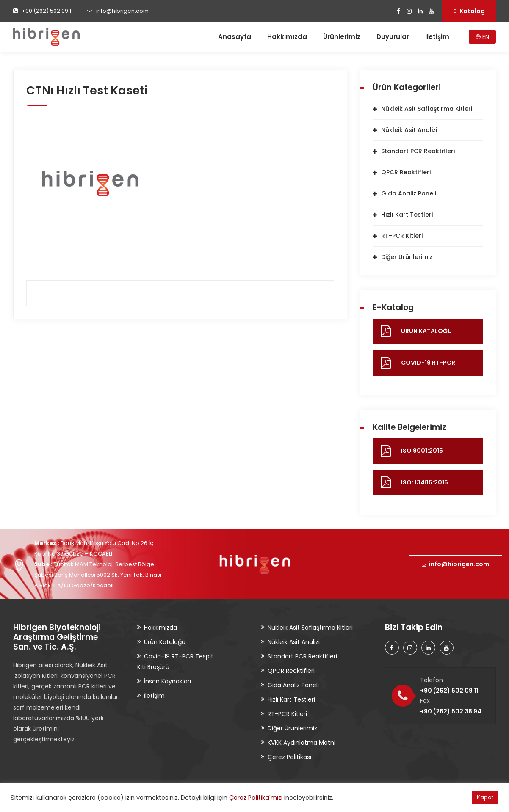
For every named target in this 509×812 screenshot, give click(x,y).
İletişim (437, 37)
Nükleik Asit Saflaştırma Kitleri (427, 109)
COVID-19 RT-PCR (428, 363)
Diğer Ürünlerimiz (407, 257)
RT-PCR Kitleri (402, 236)
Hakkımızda (287, 37)
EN (482, 37)
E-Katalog (469, 11)
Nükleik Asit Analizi (409, 130)
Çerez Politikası (289, 757)
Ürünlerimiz (342, 37)
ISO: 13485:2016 (425, 482)
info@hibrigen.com (455, 564)
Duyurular (393, 37)
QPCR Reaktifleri (406, 172)
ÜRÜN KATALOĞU (426, 331)
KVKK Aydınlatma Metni (302, 743)
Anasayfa (235, 37)
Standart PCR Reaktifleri (418, 151)
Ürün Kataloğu (165, 642)
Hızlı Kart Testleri (407, 215)
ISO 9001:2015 (422, 451)
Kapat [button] (485, 797)
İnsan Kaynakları (167, 681)
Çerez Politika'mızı (256, 798)
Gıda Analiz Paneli (409, 193)
